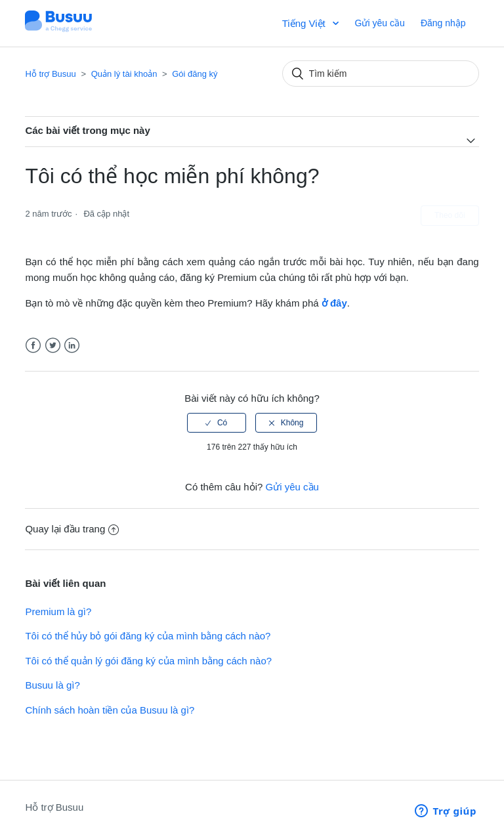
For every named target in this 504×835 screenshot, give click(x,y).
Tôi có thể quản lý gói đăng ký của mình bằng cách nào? (148, 661)
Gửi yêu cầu (380, 23)
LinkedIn (72, 346)
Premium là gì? (58, 611)
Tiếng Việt (305, 23)
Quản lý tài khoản (124, 74)
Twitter (53, 346)
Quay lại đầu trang (72, 529)
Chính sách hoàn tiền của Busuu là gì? (110, 710)
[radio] (217, 423)
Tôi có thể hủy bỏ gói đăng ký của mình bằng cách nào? (148, 636)
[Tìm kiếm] (381, 74)
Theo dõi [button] (450, 215)
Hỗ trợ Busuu (50, 74)
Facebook (33, 346)
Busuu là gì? (52, 685)
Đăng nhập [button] (443, 23)
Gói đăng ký (195, 74)
